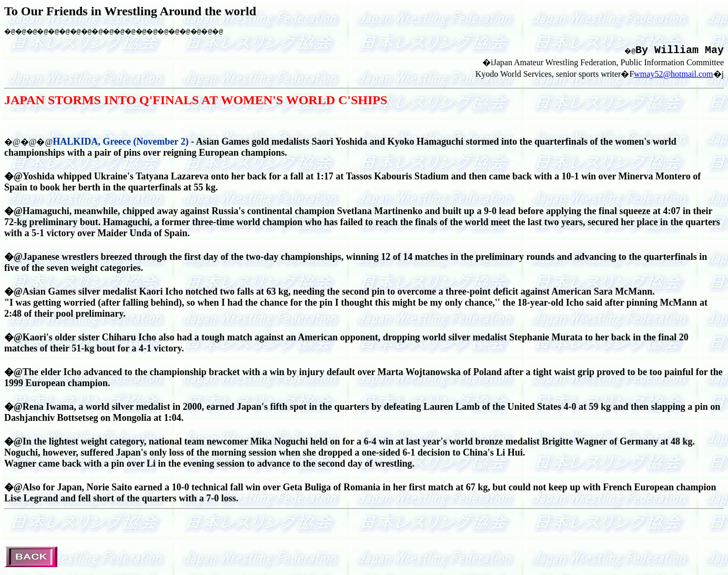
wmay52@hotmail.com (673, 78)
